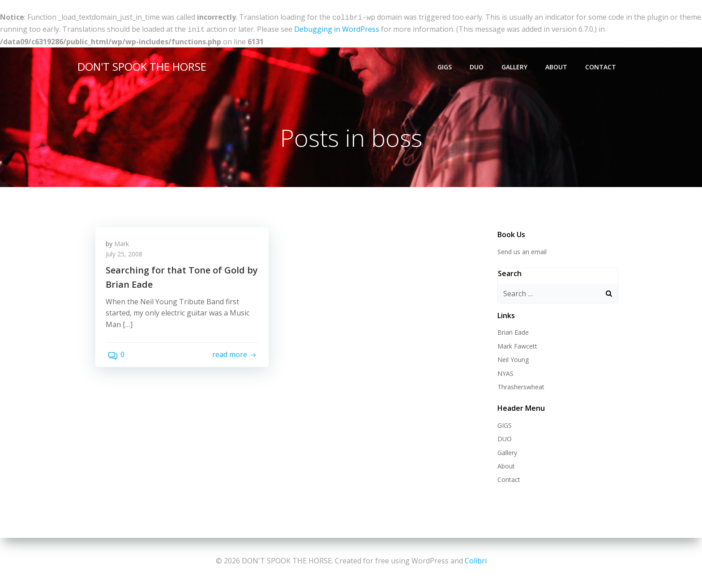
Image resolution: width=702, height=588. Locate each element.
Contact (602, 66)
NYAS (504, 373)
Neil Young (511, 359)
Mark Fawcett (516, 345)
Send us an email (520, 251)
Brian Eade (511, 332)
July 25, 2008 (127, 257)
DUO (478, 66)
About (558, 66)
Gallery (516, 66)
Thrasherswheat (519, 386)
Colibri (476, 561)
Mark (125, 246)
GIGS (446, 66)
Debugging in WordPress (337, 28)
